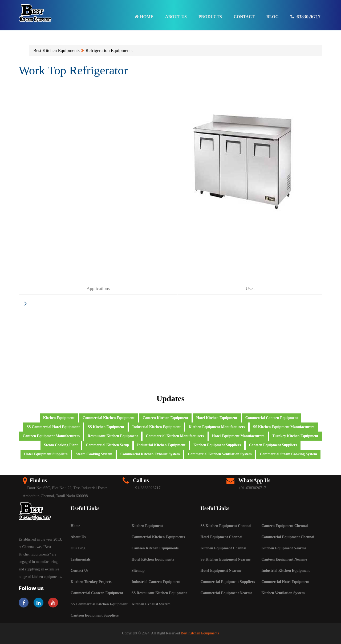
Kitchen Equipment (147, 526)
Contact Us (80, 571)
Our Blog (78, 548)
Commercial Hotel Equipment (285, 582)
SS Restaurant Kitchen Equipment (159, 593)
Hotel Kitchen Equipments (153, 559)
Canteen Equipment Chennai (285, 526)
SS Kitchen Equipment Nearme (226, 559)
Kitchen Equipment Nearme (284, 548)
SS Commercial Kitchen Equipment (99, 604)
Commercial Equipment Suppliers (228, 582)
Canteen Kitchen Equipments (155, 548)
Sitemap (138, 571)
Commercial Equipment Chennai (288, 537)
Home (75, 526)
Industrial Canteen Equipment (156, 582)
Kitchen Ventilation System (283, 593)
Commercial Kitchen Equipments (158, 537)
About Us (78, 537)
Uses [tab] (250, 289)
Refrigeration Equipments (109, 51)
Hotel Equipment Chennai (222, 537)
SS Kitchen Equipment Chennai (226, 526)
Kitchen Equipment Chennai (224, 548)
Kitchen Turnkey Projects (91, 582)
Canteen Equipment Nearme (284, 559)
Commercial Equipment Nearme (227, 593)
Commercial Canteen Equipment (97, 593)
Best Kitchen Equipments (56, 51)
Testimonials (81, 559)
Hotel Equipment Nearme (221, 571)
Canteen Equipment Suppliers (95, 615)
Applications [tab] (98, 289)
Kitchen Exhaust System (151, 604)
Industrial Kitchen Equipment (285, 571)
